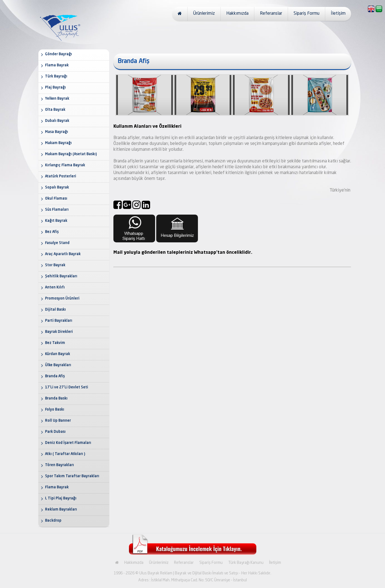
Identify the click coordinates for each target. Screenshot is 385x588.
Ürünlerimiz (204, 14)
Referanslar (271, 14)
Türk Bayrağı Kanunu (246, 563)
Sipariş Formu (306, 14)
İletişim (338, 14)
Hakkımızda (237, 14)
